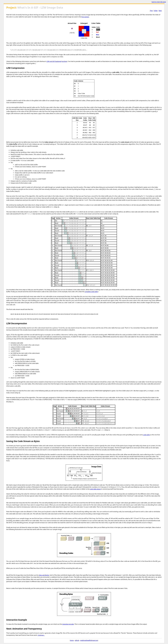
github (77, 640)
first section (85, 17)
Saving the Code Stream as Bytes (23, 441)
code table (146, 435)
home (72, 640)
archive (64, 61)
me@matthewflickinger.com (89, 640)
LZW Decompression (17, 323)
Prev (151, 11)
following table (94, 113)
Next (160, 11)
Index (156, 11)
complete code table (91, 292)
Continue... (41, 635)
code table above (95, 489)
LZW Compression (15, 68)
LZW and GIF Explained (54, 61)
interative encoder (68, 624)
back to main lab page (159, 2)
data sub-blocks (44, 575)
